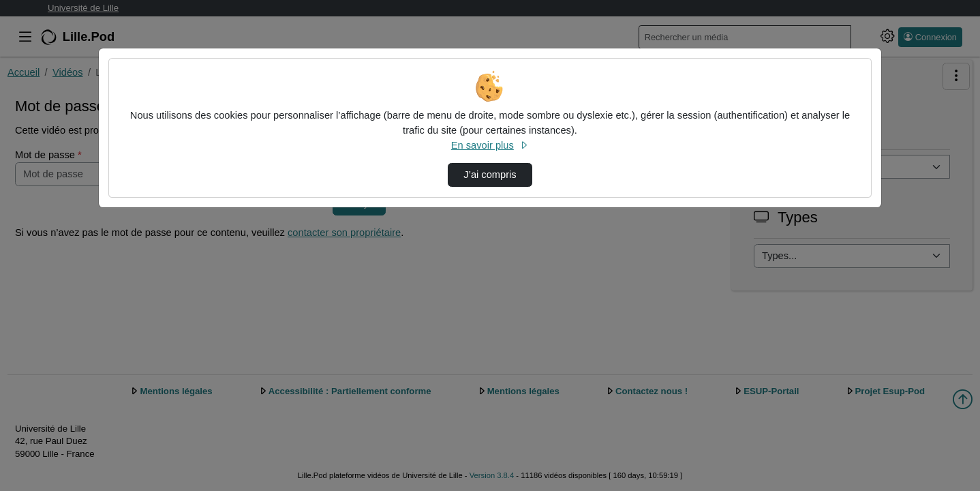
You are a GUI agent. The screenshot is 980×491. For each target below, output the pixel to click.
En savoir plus (490, 145)
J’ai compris (490, 175)
